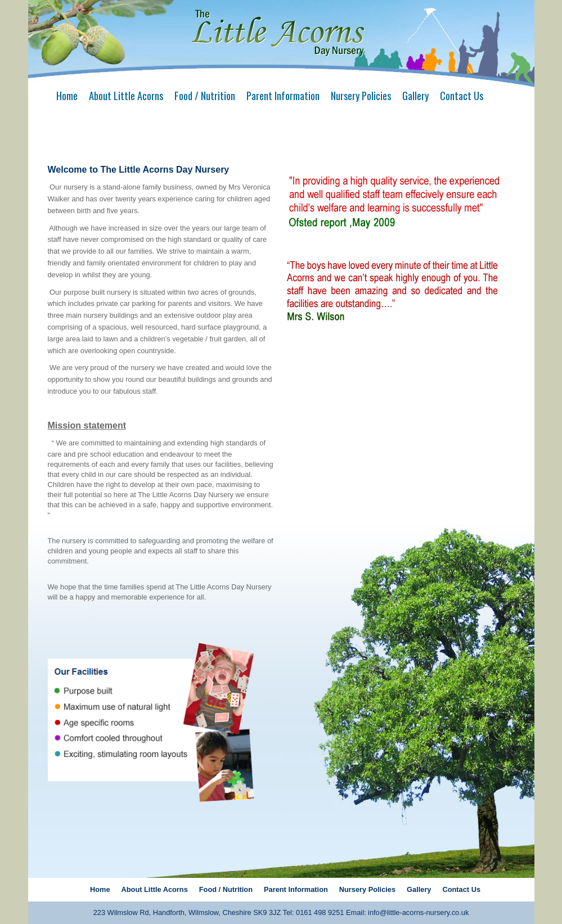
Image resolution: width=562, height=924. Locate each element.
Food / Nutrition (205, 95)
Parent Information (283, 95)
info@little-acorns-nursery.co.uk (418, 912)
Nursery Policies (361, 95)
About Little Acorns (126, 95)
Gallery (415, 95)
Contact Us (462, 95)
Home (67, 95)
